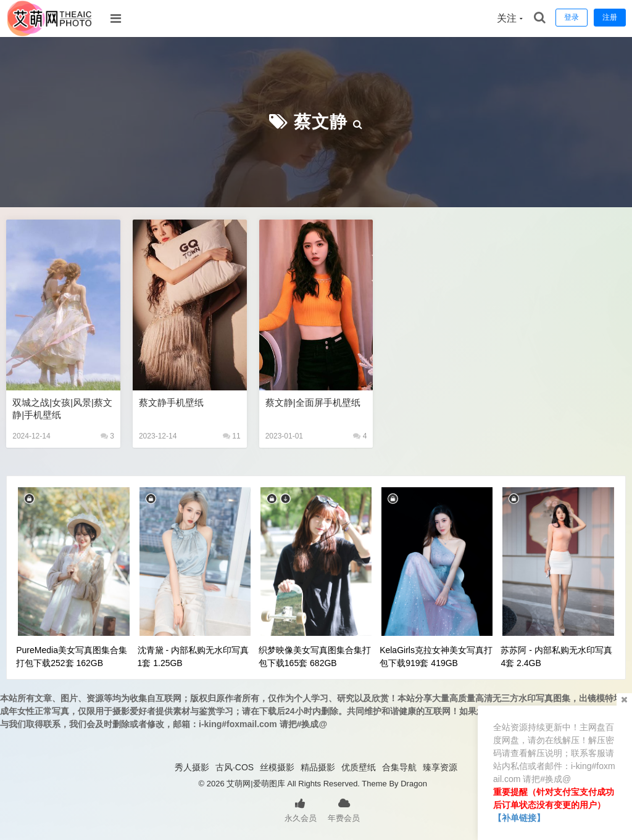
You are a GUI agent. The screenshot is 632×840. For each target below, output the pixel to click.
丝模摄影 (277, 767)
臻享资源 (440, 767)
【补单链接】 (519, 818)
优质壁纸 (359, 767)
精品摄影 (318, 767)
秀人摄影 (192, 767)
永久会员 (301, 809)
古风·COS (235, 767)
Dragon (414, 784)
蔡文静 (321, 122)
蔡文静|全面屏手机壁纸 (313, 402)
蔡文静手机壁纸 (171, 402)
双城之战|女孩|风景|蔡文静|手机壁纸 (62, 409)
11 (232, 436)
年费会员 (344, 809)
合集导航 (399, 767)
